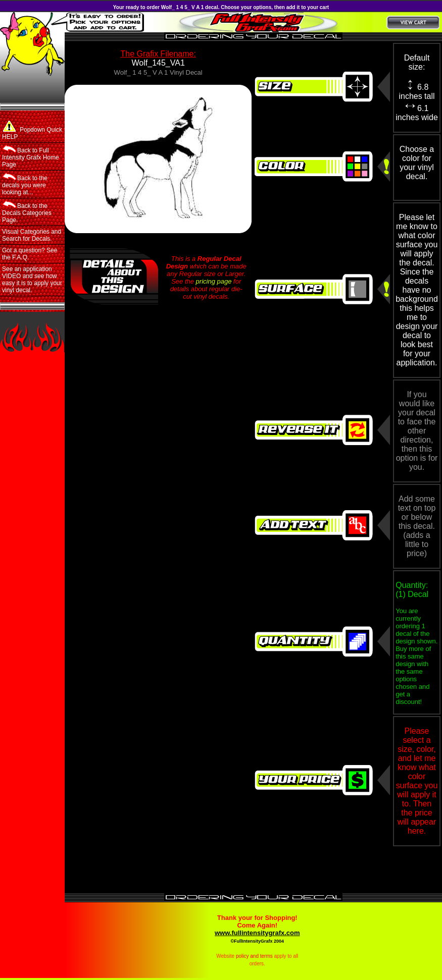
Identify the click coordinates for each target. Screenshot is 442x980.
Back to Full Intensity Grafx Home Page (31, 156)
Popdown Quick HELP (32, 130)
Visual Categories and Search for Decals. (32, 235)
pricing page (214, 281)
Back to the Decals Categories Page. (27, 212)
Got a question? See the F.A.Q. (30, 254)
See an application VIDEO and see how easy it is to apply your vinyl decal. (32, 280)
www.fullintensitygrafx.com (257, 933)
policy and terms (254, 956)
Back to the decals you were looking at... (25, 184)
